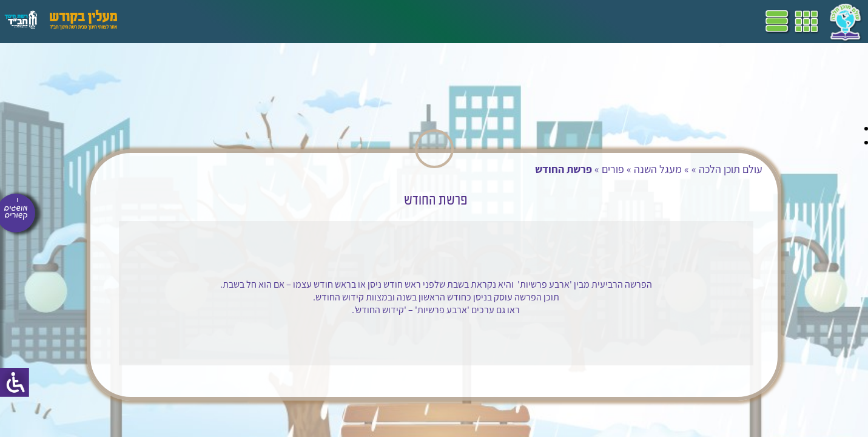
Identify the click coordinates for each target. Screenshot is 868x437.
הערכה (235, 21)
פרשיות (513, 279)
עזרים (160, 21)
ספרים (308, 21)
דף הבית (451, 21)
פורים (577, 169)
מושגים (272, 21)
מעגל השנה (621, 169)
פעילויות (196, 21)
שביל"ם (345, 21)
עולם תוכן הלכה (694, 169)
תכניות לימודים (397, 21)
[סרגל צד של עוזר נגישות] (15, 382)
